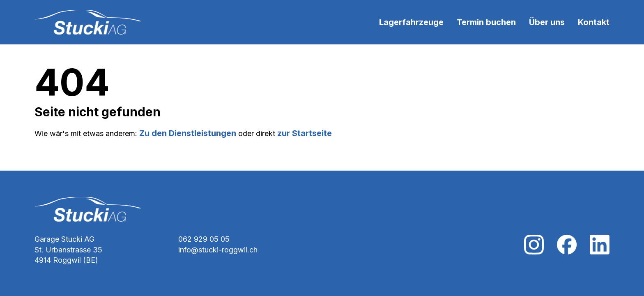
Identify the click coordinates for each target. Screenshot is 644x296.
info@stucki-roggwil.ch (218, 250)
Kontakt (594, 22)
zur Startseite (305, 133)
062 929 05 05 (204, 239)
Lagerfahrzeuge (411, 22)
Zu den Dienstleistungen (188, 133)
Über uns (547, 22)
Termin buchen (486, 22)
